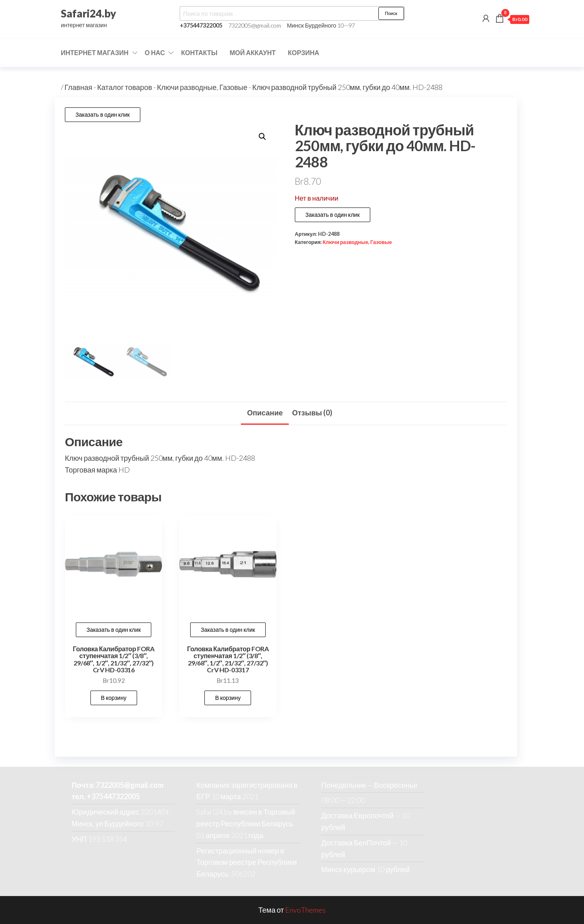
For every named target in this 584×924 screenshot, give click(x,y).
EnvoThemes (305, 910)
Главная (78, 87)
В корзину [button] (114, 698)
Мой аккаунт (253, 52)
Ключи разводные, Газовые (202, 87)
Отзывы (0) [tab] (312, 413)
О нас (155, 52)
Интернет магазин (95, 52)
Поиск (391, 13)
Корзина (304, 52)
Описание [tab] (265, 413)
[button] (262, 137)
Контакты (199, 52)
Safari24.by (88, 13)
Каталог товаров (125, 87)
